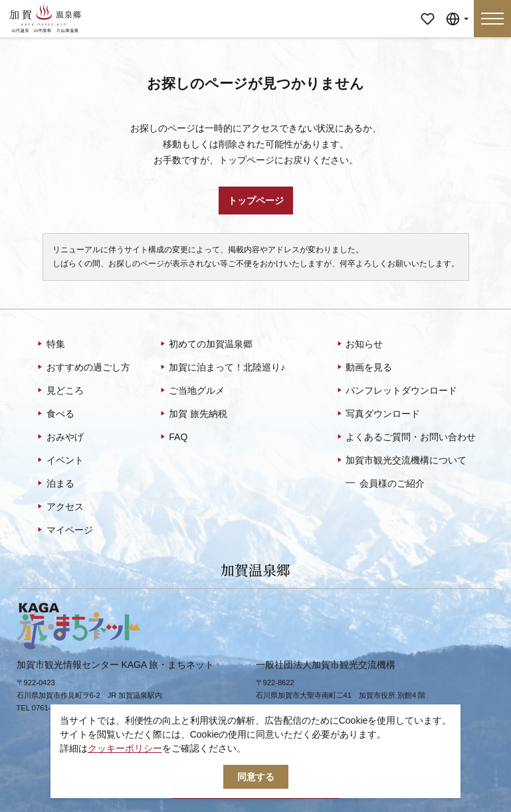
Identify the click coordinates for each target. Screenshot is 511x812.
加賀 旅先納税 (193, 414)
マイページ (427, 10)
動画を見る (364, 368)
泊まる (55, 484)
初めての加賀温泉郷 (206, 345)
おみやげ (59, 438)
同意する (256, 777)
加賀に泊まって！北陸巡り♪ (222, 368)
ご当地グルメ (192, 391)
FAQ (173, 438)
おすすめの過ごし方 (83, 368)
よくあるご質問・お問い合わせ (406, 438)
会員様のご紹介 (385, 483)
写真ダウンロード (378, 414)
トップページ (256, 201)
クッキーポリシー (125, 748)
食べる (55, 414)
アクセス (59, 507)
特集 (50, 345)
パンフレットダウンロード (396, 391)
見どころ (59, 391)
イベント (59, 461)
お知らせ (359, 345)
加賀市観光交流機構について (401, 461)
